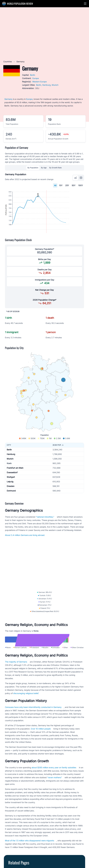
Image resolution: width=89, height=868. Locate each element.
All (55, 185)
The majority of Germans (16, 684)
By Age (44, 168)
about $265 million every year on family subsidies (54, 789)
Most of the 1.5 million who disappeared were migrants (30, 862)
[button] (85, 4)
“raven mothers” (55, 799)
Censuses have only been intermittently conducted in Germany (33, 729)
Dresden (11, 496)
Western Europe (39, 82)
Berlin (33, 75)
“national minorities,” (45, 527)
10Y (61, 185)
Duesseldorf (12, 483)
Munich (55, 85)
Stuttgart (11, 487)
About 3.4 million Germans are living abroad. (25, 545)
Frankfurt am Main (15, 478)
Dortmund (11, 501)
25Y (67, 185)
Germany (8, 99)
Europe (36, 78)
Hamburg (46, 85)
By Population (33, 168)
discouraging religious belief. (26, 715)
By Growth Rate (55, 168)
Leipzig (10, 492)
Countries (8, 62)
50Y (74, 185)
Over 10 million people (41, 751)
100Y (81, 185)
